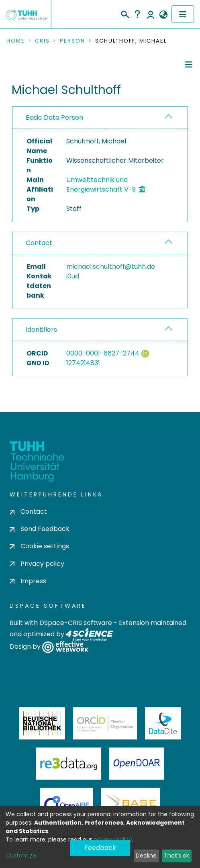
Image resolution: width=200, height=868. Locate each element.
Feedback (100, 848)
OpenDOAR (137, 764)
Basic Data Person (54, 117)
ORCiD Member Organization (105, 723)
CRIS (42, 41)
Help (137, 14)
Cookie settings (39, 546)
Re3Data (69, 764)
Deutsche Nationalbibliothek (42, 723)
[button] (163, 15)
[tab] (100, 118)
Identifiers (41, 330)
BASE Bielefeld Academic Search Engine (131, 804)
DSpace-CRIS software (76, 623)
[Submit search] (125, 13)
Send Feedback (40, 529)
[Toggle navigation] (183, 14)
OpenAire (67, 804)
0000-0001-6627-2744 (103, 353)
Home (16, 41)
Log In (151, 14)
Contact (39, 243)
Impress (28, 581)
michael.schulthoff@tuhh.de (111, 267)
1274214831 (83, 363)
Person (72, 41)
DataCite (163, 723)
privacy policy (113, 839)
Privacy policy (37, 564)
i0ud (73, 276)
